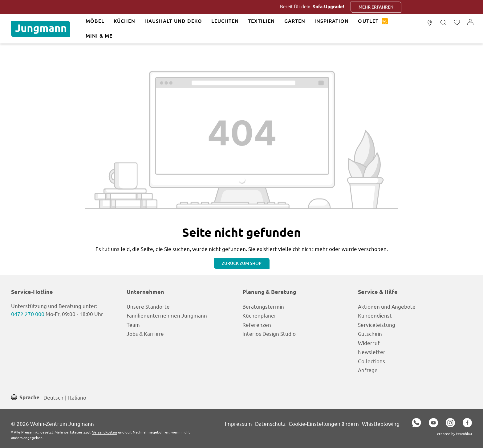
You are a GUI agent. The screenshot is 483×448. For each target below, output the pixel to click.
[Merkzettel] (457, 23)
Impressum (238, 423)
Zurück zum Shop (242, 263)
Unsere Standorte (148, 306)
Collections (371, 361)
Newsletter (372, 352)
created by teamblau (455, 434)
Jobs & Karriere (145, 333)
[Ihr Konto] (470, 23)
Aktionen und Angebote (387, 306)
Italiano (77, 397)
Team (133, 325)
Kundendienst (375, 315)
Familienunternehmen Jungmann (167, 315)
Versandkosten (105, 432)
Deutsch (53, 397)
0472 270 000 (28, 314)
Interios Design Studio (269, 333)
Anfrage (368, 370)
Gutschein (370, 333)
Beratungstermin (263, 306)
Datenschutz (270, 423)
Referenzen (257, 325)
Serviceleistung (377, 325)
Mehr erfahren (388, 7)
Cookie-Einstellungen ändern (324, 423)
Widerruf (369, 343)
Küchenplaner (259, 315)
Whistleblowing (381, 423)
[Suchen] (443, 23)
